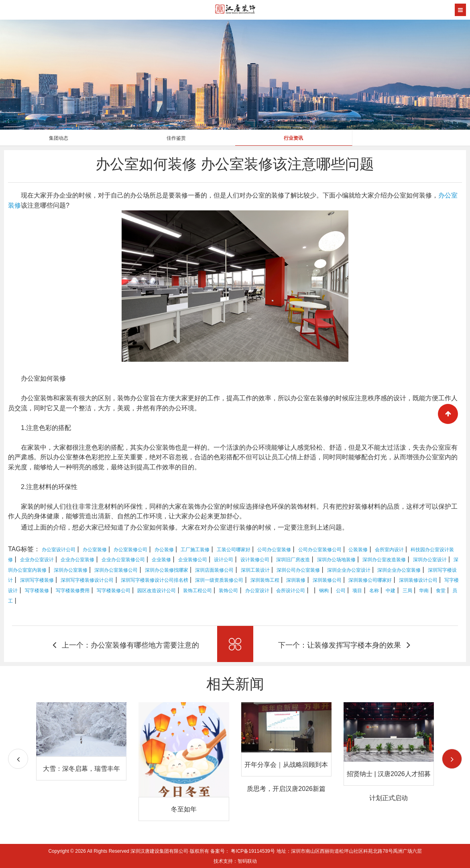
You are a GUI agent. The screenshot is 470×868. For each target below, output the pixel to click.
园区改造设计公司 (157, 591)
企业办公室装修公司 (123, 560)
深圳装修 (296, 580)
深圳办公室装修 (71, 570)
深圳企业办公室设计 (349, 570)
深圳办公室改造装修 (384, 560)
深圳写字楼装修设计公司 (87, 580)
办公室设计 (257, 591)
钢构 (324, 591)
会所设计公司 (291, 591)
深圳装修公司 (327, 580)
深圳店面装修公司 (214, 570)
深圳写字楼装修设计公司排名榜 (155, 580)
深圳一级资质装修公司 (219, 580)
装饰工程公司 (197, 591)
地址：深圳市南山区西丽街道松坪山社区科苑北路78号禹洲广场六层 (349, 851)
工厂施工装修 (195, 550)
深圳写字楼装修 (37, 580)
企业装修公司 (193, 560)
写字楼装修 (37, 591)
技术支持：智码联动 (235, 861)
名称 (374, 591)
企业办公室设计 (37, 560)
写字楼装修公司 (114, 591)
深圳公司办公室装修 (298, 570)
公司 (341, 591)
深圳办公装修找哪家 (167, 570)
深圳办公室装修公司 (116, 570)
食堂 (441, 591)
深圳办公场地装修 (336, 560)
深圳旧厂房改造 (293, 560)
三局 (407, 591)
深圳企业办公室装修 (399, 570)
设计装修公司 (255, 560)
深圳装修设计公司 (418, 580)
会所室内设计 (389, 550)
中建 (391, 591)
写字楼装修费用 (73, 591)
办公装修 (164, 550)
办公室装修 (95, 550)
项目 (357, 591)
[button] (452, 759)
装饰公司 (228, 591)
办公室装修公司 (130, 550)
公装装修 (358, 550)
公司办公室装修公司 (320, 550)
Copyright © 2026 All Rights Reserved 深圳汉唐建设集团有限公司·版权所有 (129, 851)
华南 (424, 591)
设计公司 (224, 560)
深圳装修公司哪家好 (370, 580)
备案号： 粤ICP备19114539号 (243, 851)
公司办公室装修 (274, 550)
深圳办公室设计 (430, 560)
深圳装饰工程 (265, 580)
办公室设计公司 (59, 550)
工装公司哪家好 (234, 550)
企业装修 (161, 560)
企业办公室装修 (77, 560)
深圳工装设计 (255, 570)
